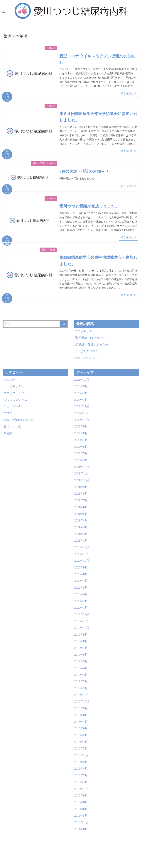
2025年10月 (82, 380)
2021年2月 (81, 534)
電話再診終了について (89, 338)
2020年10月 (82, 561)
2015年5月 (81, 816)
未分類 (8, 433)
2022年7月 (81, 440)
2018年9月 (81, 708)
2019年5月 (81, 661)
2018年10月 (82, 701)
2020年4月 (81, 594)
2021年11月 (82, 473)
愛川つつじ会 (49, 250)
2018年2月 (81, 748)
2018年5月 (81, 735)
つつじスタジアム (86, 351)
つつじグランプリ (86, 358)
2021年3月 (81, 527)
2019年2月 (81, 681)
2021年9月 (81, 487)
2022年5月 (81, 453)
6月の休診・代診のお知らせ (84, 171)
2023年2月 (81, 393)
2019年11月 (82, 621)
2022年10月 (82, 420)
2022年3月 (81, 460)
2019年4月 (81, 668)
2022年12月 (82, 406)
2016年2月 (81, 782)
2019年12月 (82, 614)
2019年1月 (81, 688)
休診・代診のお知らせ (44, 163)
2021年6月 (81, 507)
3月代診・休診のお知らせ (91, 345)
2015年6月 (81, 809)
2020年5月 (81, 588)
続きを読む (128, 93)
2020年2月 (81, 601)
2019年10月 (82, 628)
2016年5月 (81, 762)
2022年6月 (81, 447)
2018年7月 (81, 722)
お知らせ (51, 48)
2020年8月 (81, 574)
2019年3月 (81, 675)
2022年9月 (81, 426)
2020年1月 (81, 608)
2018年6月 (81, 728)
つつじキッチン (85, 331)
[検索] (64, 324)
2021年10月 (82, 480)
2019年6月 (81, 655)
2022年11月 (82, 413)
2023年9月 (81, 386)
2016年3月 (81, 775)
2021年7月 (81, 500)
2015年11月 (82, 789)
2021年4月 (81, 520)
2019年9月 (81, 635)
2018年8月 (81, 715)
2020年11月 (82, 554)
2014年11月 (82, 822)
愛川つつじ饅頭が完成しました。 (89, 206)
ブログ (8, 413)
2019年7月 (81, 648)
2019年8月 (81, 641)
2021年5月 (81, 514)
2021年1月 (81, 541)
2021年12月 (82, 467)
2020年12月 (82, 547)
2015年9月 (81, 795)
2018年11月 (82, 695)
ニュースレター (14, 406)
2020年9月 (81, 567)
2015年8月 (81, 802)
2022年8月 (81, 433)
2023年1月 (81, 400)
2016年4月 (81, 769)
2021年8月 (81, 494)
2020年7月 (81, 581)
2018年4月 (81, 742)
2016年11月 (82, 755)
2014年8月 (81, 829)
